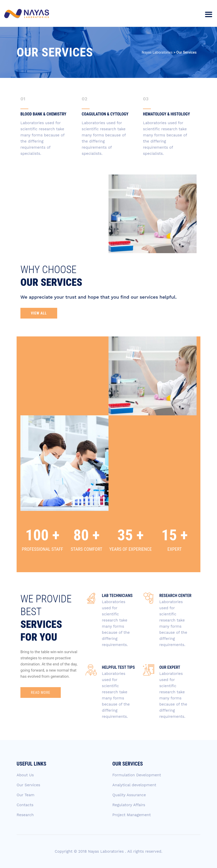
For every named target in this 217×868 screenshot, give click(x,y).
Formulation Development (137, 775)
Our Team (26, 795)
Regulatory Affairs (129, 805)
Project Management (132, 815)
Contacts (25, 805)
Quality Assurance (129, 795)
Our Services (28, 785)
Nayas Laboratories (107, 851)
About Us (25, 775)
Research (25, 815)
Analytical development (134, 785)
